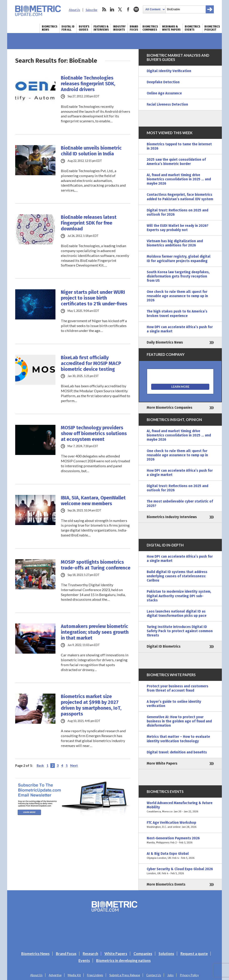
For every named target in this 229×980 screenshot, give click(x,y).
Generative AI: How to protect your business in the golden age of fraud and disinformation (179, 721)
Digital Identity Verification (169, 71)
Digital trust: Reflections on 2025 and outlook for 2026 (177, 212)
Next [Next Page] (74, 766)
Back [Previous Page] (40, 766)
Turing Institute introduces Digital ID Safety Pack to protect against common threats (180, 631)
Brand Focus (134, 28)
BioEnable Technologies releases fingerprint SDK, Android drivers (88, 84)
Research (90, 954)
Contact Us (154, 975)
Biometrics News (50, 28)
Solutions (166, 954)
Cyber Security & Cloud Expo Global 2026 (180, 871)
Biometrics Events (192, 28)
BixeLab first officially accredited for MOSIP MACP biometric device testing (91, 363)
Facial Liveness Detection (167, 104)
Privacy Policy (189, 975)
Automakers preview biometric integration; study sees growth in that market (95, 632)
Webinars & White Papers (171, 28)
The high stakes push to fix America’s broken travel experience (177, 314)
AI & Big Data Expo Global (180, 856)
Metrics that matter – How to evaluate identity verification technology (178, 739)
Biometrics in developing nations (123, 960)
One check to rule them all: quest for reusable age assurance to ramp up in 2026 (177, 296)
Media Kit (74, 975)
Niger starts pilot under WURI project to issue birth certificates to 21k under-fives (94, 298)
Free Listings (95, 975)
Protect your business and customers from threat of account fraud (177, 688)
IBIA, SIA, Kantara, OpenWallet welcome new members (93, 501)
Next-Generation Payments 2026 (180, 840)
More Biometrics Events (166, 884)
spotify (136, 9)
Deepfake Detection (163, 82)
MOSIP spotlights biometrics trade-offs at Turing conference (96, 565)
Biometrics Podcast (212, 28)
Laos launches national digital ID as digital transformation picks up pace (177, 614)
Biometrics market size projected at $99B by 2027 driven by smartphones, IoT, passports (91, 705)
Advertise (55, 975)
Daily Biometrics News (165, 342)
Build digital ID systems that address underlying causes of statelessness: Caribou (177, 576)
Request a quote (194, 954)
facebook (128, 9)
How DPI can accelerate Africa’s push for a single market (180, 329)
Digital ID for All (68, 28)
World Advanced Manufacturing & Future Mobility (180, 807)
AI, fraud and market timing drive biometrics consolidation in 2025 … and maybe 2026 (179, 179)
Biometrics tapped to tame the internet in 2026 (179, 146)
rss (104, 9)
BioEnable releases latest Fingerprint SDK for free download (89, 223)
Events (84, 960)
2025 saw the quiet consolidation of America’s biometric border (176, 162)
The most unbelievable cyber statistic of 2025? (180, 504)
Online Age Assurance (164, 93)
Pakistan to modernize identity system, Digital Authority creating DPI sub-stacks (179, 596)
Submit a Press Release (125, 975)
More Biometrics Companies (170, 408)
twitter (120, 9)
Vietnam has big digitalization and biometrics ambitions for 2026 (175, 243)
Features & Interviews (101, 28)
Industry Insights (119, 28)
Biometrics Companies (150, 28)
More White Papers (162, 763)
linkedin (112, 9)
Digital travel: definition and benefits (177, 752)
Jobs (170, 975)
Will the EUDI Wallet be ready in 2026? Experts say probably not (178, 228)
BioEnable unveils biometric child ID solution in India (91, 151)
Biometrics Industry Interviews (172, 517)
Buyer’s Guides (84, 28)
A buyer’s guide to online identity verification (174, 704)
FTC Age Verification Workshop (180, 825)
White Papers (116, 954)
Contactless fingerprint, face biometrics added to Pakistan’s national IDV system (180, 197)
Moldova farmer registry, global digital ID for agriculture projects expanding (179, 259)
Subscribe (91, 10)
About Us (74, 10)
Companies (143, 954)
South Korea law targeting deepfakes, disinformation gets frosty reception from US (178, 276)
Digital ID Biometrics (164, 646)
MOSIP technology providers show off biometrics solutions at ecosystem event (94, 434)
